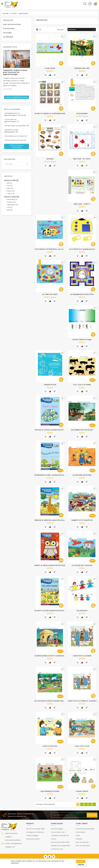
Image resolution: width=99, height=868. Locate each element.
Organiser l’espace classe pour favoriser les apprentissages (15, 72)
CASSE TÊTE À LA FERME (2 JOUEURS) (82, 701)
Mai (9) (10, 210)
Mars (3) (10, 188)
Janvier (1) (11, 194)
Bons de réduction (82, 842)
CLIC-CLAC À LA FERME (82, 385)
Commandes (81, 832)
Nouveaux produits (33, 839)
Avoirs (78, 836)
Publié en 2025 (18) (12, 197)
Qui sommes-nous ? (58, 832)
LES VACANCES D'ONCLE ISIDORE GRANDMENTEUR (54, 701)
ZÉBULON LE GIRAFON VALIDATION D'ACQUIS (51, 520)
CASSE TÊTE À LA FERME (82, 656)
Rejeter (81, 865)
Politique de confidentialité (61, 846)
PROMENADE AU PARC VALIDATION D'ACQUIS (52, 475)
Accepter (81, 861)
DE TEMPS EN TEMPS (50, 294)
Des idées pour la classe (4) (16, 136)
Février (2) (11, 191)
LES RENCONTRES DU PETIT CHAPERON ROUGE (52, 656)
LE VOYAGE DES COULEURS (82, 565)
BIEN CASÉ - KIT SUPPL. (82, 159)
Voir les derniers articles (16, 97)
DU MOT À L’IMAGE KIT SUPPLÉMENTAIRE (50, 114)
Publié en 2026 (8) (11, 180)
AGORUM (50, 159)
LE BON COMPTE (82, 791)
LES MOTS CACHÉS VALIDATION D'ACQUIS (51, 611)
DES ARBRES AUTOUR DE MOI (82, 430)
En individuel (8, 37)
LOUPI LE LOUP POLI (50, 746)
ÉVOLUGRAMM (82, 114)
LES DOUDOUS (82, 611)
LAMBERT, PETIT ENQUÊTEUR (82, 520)
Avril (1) (10, 186)
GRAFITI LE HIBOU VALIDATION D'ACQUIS (50, 565)
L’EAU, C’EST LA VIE (82, 746)
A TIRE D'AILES (50, 68)
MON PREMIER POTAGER (50, 791)
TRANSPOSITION (50, 385)
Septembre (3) (13, 205)
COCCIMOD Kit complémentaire (82, 249)
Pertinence (82, 30)
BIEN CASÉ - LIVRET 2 (82, 204)
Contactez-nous (57, 849)
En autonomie (9, 29)
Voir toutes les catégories (16, 146)
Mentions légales (57, 829)
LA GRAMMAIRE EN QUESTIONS (82, 294)
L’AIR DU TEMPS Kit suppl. (82, 340)
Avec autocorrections (12, 24)
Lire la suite (7, 89)
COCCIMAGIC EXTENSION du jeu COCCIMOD (52, 249)
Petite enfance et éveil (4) (16, 140)
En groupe (7, 33)
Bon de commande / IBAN (35, 829)
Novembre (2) (12, 199)
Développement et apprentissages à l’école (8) (15, 114)
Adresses (79, 839)
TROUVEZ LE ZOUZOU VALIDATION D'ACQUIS (51, 430)
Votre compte (82, 824)
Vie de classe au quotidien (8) (17, 126)
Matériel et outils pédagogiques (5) (11, 131)
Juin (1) (10, 207)
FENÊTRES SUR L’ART (82, 68)
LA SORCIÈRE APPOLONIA (82, 475)
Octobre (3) (12, 202)
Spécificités (8, 20)
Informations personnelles (85, 829)
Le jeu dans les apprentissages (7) (12, 120)
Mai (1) (10, 183)
